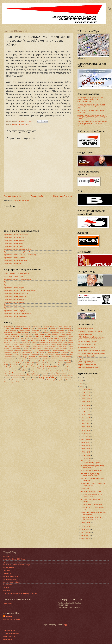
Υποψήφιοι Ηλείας (17, 378)
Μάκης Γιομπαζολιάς (62, 355)
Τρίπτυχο (8, 378)
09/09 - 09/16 (86, 436)
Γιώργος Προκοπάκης (21, 338)
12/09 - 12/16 (86, 396)
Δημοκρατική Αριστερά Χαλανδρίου (15, 317)
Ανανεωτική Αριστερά (49, 326)
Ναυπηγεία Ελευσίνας (65, 359)
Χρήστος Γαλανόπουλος (17, 380)
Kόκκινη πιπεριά (9, 568)
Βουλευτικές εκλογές (58, 332)
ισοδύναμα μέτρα (61, 349)
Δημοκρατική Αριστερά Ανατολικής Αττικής (17, 279)
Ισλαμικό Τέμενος (36, 349)
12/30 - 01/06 (86, 389)
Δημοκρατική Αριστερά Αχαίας (14, 243)
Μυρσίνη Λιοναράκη (34, 359)
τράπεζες (71, 375)
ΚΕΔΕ (35, 351)
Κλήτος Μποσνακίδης (58, 351)
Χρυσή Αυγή (51, 380)
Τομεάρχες (45, 375)
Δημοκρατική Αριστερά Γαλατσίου (15, 258)
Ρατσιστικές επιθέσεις (62, 369)
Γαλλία (69, 332)
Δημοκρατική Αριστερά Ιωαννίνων (15, 296)
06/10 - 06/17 (86, 535)
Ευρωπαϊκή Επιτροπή (85, 334)
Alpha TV (69, 380)
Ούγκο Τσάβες (51, 363)
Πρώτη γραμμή (24, 369)
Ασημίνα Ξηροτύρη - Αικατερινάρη (29, 330)
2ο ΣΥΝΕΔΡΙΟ (8, 326)
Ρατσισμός (51, 369)
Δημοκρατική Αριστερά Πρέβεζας (14, 311)
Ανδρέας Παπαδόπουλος (12, 328)
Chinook (6, 382)
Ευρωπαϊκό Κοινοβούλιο (85, 328)
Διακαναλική (26, 342)
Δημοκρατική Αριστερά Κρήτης (14, 263)
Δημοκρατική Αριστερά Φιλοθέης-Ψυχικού (17, 314)
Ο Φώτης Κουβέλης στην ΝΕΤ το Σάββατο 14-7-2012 (92, 495)
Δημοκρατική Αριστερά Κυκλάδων (15, 299)
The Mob (6, 588)
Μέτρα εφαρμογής (9, 636)
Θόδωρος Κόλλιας (62, 347)
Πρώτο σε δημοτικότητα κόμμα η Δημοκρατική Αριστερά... (92, 518)
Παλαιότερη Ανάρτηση (63, 196)
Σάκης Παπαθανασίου (52, 371)
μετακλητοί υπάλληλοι (10, 359)
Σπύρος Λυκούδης (18, 373)
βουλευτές (47, 332)
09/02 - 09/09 (86, 439)
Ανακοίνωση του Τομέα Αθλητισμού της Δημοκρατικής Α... (94, 513)
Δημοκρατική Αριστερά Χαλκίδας (14, 240)
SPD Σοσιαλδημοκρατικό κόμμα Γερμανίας (91, 353)
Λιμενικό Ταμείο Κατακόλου (47, 355)
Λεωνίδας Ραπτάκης (22, 355)
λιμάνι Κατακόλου (33, 355)
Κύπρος (14, 124)
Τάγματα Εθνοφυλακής (61, 373)
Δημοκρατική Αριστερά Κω (12, 305)
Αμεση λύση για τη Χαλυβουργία (91, 471)
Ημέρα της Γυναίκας (14, 347)
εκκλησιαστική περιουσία (42, 345)
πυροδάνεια (33, 369)
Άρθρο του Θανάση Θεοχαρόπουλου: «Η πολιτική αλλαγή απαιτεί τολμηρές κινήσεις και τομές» (92, 117)
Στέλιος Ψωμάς (44, 373)
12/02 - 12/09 (86, 399)
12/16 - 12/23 (86, 393)
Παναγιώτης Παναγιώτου (43, 365)
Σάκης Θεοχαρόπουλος (37, 371)
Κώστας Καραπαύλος (27, 353)
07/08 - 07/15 (86, 523)
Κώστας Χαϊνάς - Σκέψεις (11, 582)
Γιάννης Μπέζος (28, 336)
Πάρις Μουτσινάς (69, 365)
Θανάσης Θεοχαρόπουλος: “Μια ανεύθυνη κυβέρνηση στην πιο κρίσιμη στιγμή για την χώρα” (91, 106)
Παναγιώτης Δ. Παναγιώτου (28, 365)
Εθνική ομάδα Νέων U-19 (26, 345)
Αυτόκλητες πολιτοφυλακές (57, 330)
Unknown (9, 616)
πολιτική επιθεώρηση (10, 579)
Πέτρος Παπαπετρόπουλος (13, 367)
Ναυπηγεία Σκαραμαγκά (10, 361)
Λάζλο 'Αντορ (64, 353)
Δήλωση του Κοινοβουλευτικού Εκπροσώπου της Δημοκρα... (91, 462)
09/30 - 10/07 (86, 427)
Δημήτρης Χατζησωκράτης (37, 340)
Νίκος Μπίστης (43, 361)
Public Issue (19, 382)
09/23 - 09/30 (86, 430)
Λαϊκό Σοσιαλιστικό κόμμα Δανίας (88, 368)
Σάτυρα (64, 371)
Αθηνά (29, 326)
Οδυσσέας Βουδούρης (16, 363)
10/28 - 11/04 (86, 414)
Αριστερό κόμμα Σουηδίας (86, 362)
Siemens (27, 382)
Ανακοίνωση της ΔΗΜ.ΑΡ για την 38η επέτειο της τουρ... (93, 484)
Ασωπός (44, 330)
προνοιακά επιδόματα (65, 367)
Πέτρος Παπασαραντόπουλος (30, 367)
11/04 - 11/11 (86, 411)
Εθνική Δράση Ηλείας (12, 345)
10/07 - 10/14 (86, 424)
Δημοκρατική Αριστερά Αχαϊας (14, 282)
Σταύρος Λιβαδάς (32, 373)
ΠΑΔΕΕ (6, 365)
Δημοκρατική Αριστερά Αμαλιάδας (15, 238)
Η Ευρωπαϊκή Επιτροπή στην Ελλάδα (90, 331)
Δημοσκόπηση (16, 343)
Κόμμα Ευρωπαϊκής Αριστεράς (87, 342)
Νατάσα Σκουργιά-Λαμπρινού (49, 359)
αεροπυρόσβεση (20, 326)
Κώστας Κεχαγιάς (39, 353)
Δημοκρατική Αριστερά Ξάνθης (14, 246)
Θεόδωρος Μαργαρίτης (37, 347)
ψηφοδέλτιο (61, 380)
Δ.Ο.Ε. (64, 338)
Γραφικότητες (85, 488)
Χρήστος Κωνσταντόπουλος (35, 380)
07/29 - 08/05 (86, 452)
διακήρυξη (34, 343)
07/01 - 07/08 (86, 526)
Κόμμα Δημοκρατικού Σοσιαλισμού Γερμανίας (92, 350)
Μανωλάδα (18, 357)
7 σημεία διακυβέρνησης (11, 633)
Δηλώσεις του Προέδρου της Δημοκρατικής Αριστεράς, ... (91, 475)
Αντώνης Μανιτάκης (29, 328)
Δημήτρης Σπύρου (20, 340)
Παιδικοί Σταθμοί (14, 365)
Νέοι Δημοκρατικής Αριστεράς (14, 276)
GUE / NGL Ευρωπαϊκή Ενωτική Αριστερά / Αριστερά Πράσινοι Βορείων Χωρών (91, 338)
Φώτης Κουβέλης (47, 377)
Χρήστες (6, 380)
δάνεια (69, 338)
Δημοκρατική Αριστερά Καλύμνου (15, 302)
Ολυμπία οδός (40, 363)
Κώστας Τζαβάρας (52, 353)
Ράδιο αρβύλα (42, 369)
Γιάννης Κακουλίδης (53, 334)
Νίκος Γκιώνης (33, 361)
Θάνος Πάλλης (25, 347)
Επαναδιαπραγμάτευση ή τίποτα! (92, 491)
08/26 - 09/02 (86, 443)
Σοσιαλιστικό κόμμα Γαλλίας (86, 347)
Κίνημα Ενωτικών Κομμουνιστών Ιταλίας (90, 359)
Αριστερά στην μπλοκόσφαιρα (13, 562)
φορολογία (27, 378)
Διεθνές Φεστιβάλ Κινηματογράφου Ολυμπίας (51, 343)
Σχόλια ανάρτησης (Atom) (21, 200)
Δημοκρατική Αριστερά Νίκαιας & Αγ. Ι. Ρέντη (18, 252)
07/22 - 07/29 (86, 455)
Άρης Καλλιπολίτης (66, 328)
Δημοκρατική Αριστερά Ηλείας (57, 340)
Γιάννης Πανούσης (43, 336)
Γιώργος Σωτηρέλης (34, 338)
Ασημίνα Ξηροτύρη (10, 330)
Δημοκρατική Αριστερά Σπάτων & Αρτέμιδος (18, 249)
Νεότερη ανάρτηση (12, 196)
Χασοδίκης (7, 571)
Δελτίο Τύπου (8, 340)
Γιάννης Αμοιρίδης (39, 334)
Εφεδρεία (65, 345)
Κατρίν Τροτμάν (27, 351)
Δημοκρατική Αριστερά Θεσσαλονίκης (16, 235)
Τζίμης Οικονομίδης (33, 375)
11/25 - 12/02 (86, 402)
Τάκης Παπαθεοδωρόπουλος (17, 375)
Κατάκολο (18, 351)
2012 (82, 387)
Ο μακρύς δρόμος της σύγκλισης (92, 504)
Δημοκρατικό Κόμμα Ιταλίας (86, 356)
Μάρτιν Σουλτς (55, 357)
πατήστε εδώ (8, 603)
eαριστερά (7, 556)
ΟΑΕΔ (6, 363)
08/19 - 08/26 (86, 446)
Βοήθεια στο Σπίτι (37, 332)
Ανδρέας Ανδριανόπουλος (64, 326)
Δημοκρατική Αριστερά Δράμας (14, 288)
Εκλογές (53, 345)
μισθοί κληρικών (22, 359)
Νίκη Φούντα (23, 361)
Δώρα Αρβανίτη (69, 343)
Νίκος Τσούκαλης (65, 361)
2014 (82, 381)
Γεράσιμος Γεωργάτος (11, 334)
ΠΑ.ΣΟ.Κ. (69, 363)
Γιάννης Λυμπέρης (66, 334)
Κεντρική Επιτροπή (44, 351)
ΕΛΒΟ (59, 345)
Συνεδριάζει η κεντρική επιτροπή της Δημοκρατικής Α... (93, 467)
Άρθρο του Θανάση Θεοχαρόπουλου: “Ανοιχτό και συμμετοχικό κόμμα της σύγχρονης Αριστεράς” (92, 123)
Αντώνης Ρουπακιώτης (43, 328)
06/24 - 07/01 (86, 529)
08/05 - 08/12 (86, 449)
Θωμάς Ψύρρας (16, 349)
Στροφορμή (7, 573)
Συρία (52, 373)
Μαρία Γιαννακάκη (29, 357)
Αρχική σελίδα (37, 196)
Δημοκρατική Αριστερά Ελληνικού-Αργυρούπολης (20, 291)
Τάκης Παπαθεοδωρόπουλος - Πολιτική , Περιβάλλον (20, 594)
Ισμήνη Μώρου (48, 349)
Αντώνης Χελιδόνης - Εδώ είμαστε (14, 559)
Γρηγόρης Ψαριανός (53, 338)
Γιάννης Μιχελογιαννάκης (12, 336)
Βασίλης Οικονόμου (22, 332)
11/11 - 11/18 (86, 408)
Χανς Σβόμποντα (66, 378)
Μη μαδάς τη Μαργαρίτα (11, 576)
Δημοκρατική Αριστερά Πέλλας (14, 308)
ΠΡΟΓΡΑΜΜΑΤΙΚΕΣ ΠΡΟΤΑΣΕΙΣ (49, 367)
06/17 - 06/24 (86, 532)
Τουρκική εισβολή (23, 124)
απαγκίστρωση (8, 639)
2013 (82, 384)
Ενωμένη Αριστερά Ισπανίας (87, 365)
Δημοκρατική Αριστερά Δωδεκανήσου (16, 261)
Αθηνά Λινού (37, 326)
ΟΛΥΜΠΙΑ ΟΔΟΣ (29, 363)
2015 (82, 377)
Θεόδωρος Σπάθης (50, 347)
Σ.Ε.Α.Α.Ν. (25, 371)
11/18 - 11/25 (86, 405)
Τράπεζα (64, 375)
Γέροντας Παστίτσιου (26, 334)
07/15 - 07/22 (86, 458)
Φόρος (34, 378)
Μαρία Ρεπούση (43, 357)
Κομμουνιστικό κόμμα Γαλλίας (87, 344)
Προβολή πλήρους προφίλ (12, 619)
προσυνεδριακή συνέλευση (11, 369)
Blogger (66, 625)
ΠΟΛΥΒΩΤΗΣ (8, 585)
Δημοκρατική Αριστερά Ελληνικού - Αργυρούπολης (20, 255)
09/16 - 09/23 (86, 433)
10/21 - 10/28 (86, 418)
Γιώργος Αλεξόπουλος (60, 336)
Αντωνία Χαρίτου (55, 328)
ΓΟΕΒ (43, 338)
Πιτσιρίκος (7, 591)
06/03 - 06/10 (86, 539)
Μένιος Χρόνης (66, 357)
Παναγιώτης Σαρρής (57, 365)
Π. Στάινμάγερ (60, 363)
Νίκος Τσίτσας (53, 361)
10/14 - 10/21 (86, 421)
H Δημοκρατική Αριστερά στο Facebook (17, 273)
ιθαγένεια (26, 349)
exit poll (12, 382)
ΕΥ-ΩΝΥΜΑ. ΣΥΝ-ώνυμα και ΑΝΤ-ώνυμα (17, 565)
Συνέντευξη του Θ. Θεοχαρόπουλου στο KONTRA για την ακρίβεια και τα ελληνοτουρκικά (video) (90, 100)
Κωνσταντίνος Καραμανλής (11, 353)
